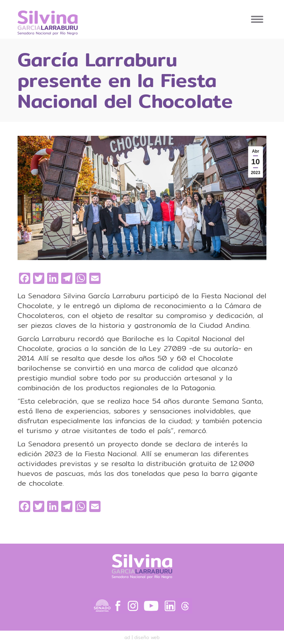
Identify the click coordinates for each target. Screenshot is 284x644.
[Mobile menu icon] (257, 19)
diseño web (147, 637)
